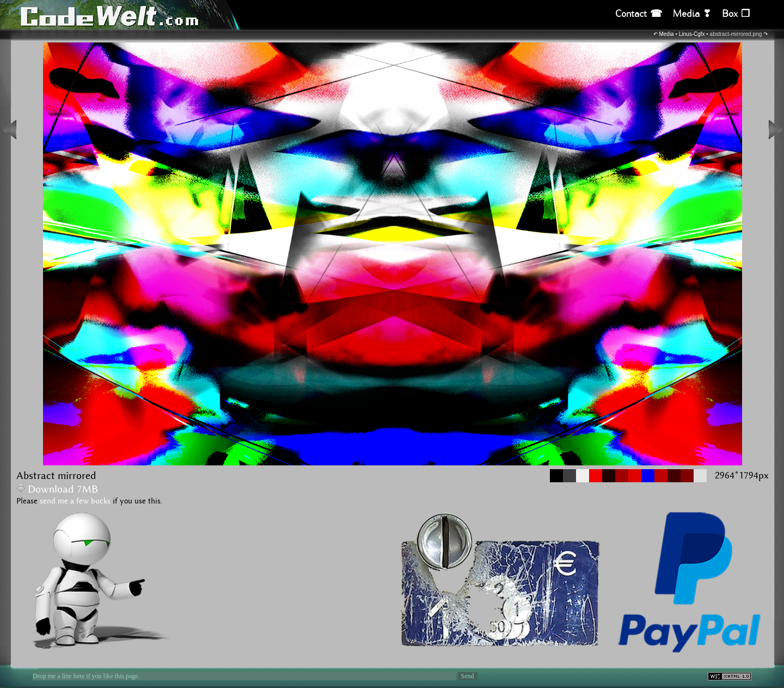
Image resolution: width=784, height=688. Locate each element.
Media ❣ (692, 14)
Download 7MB (57, 490)
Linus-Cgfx (692, 34)
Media (666, 34)
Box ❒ (736, 14)
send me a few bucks (75, 501)
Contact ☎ (639, 14)
